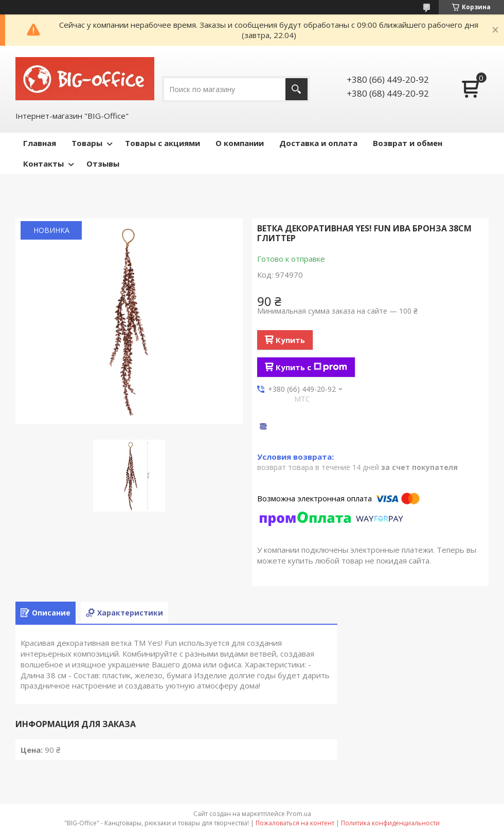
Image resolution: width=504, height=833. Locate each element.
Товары (87, 143)
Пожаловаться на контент (295, 823)
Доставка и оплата (318, 143)
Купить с (311, 367)
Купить (290, 340)
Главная (40, 143)
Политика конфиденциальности (390, 823)
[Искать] (296, 89)
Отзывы (103, 164)
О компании (240, 143)
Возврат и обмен (408, 143)
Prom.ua (299, 814)
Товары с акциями (163, 143)
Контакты (43, 164)
